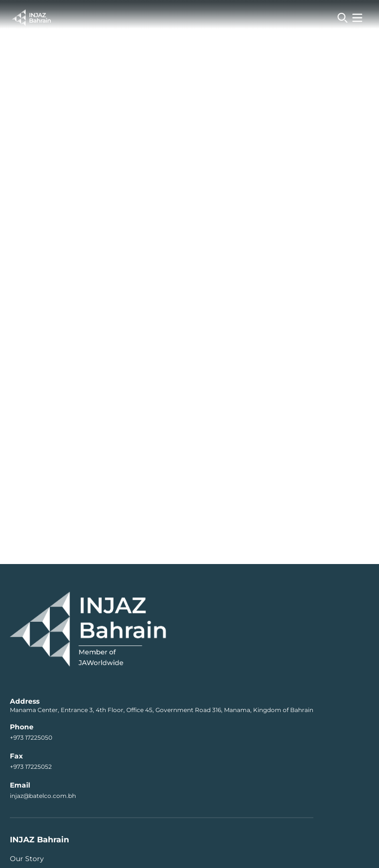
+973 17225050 (31, 737)
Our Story (27, 859)
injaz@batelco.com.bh (43, 796)
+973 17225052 (31, 767)
